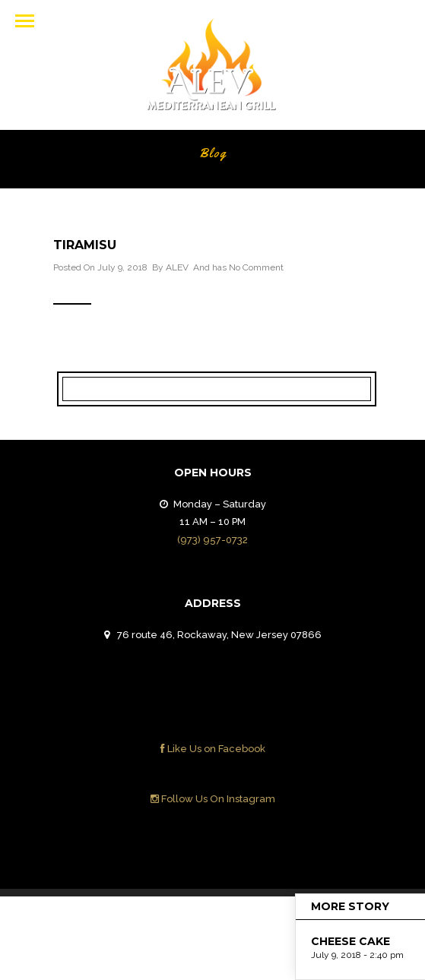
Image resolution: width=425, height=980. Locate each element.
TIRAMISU (85, 245)
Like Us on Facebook (213, 749)
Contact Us (284, 920)
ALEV (177, 267)
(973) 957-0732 (212, 540)
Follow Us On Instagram (213, 799)
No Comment (256, 267)
